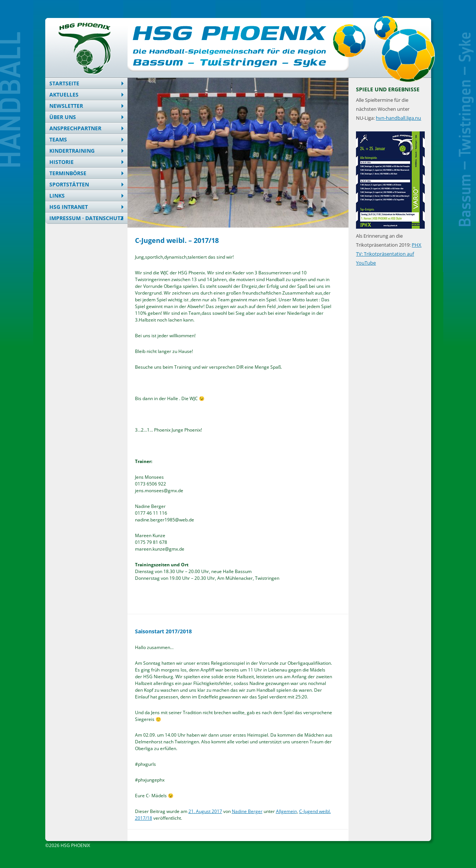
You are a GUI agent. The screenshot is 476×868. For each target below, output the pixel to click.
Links (57, 196)
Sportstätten (69, 184)
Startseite (64, 83)
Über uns (63, 117)
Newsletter (66, 106)
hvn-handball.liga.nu (398, 118)
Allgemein (286, 811)
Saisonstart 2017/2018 (163, 631)
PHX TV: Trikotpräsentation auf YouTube (389, 254)
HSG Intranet (69, 207)
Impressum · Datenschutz (86, 218)
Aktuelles (64, 95)
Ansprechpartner (75, 128)
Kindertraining (72, 151)
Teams (58, 139)
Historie (62, 162)
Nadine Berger (247, 811)
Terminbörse (68, 173)
